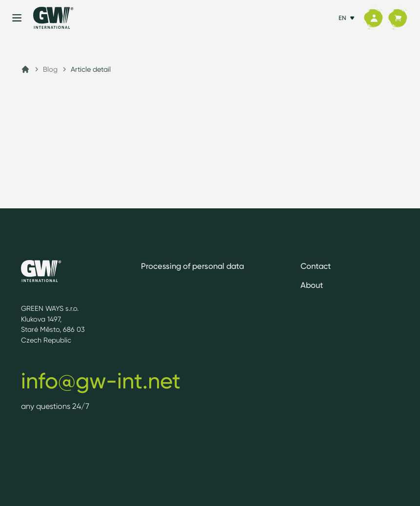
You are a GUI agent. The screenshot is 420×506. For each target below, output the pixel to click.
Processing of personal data (192, 266)
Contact (316, 266)
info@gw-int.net (101, 381)
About (312, 285)
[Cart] (398, 18)
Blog (50, 69)
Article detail (91, 69)
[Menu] (17, 18)
